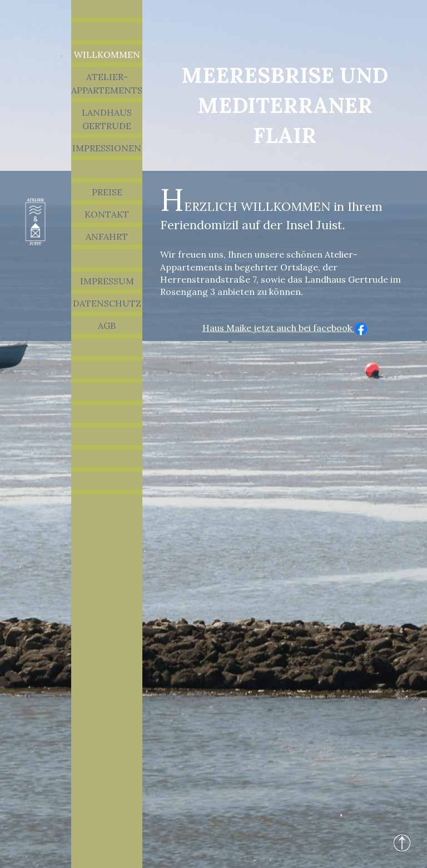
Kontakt (107, 214)
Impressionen (107, 148)
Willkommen (107, 55)
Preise (107, 192)
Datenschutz (107, 303)
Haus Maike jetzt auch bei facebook (285, 328)
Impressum (107, 281)
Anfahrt (107, 236)
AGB (107, 325)
